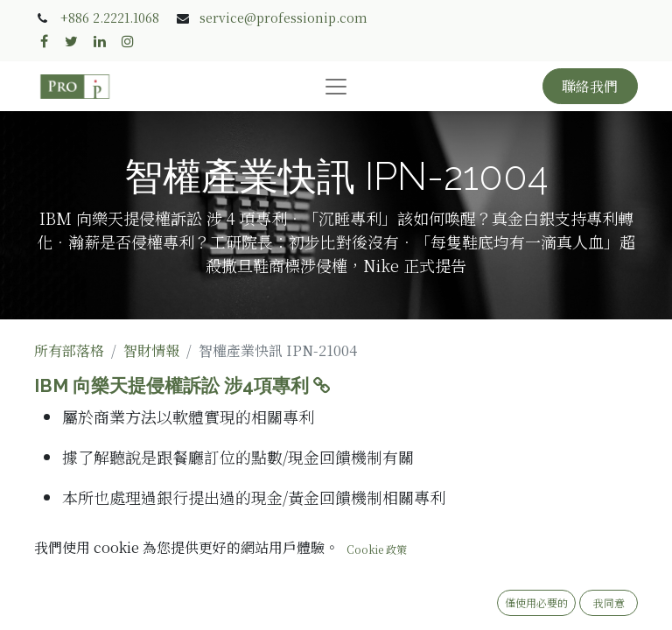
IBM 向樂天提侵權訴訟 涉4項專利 (184, 386)
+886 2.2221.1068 (110, 17)
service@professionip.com (283, 17)
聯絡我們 (590, 86)
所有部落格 (69, 350)
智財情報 (151, 350)
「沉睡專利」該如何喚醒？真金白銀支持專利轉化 (249, 544)
